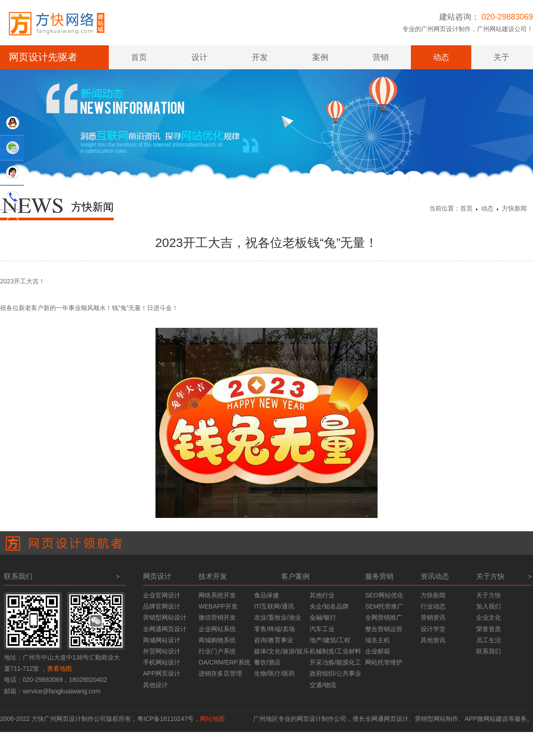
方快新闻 (514, 208)
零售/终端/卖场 (274, 629)
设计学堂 (433, 629)
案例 (320, 57)
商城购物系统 (217, 640)
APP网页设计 (162, 673)
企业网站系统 (217, 629)
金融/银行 (323, 617)
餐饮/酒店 (267, 662)
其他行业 (322, 595)
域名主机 (378, 640)
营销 (381, 57)
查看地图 (60, 668)
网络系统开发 (217, 595)
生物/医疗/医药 (274, 673)
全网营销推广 (384, 617)
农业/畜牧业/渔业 (278, 617)
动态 (441, 57)
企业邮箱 (378, 651)
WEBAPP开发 (218, 606)
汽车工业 (322, 629)
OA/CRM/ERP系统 (225, 662)
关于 (501, 57)
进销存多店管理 (220, 673)
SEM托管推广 (384, 606)
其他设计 (155, 685)
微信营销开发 (217, 617)
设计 (199, 57)
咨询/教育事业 (274, 640)
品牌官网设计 (162, 606)
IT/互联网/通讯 (274, 606)
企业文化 (489, 617)
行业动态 (433, 606)
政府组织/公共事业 (335, 673)
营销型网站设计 (165, 617)
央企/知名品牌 (329, 606)
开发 (260, 57)
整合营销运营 (384, 629)
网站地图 (212, 719)
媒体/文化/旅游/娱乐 (282, 651)
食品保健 (266, 595)
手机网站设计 (162, 662)
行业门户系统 (217, 651)
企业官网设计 (162, 595)
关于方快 (489, 595)
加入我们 (489, 606)
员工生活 (489, 640)
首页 (139, 57)
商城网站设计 (162, 640)
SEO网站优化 (384, 595)
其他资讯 (433, 640)
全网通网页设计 (165, 629)
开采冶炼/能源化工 (335, 662)
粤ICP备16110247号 (166, 719)
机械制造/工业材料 (335, 651)
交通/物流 (323, 685)
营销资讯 (433, 617)
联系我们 (489, 651)
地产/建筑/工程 (330, 640)
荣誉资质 (489, 629)
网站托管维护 (384, 662)
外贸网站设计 (162, 651)
